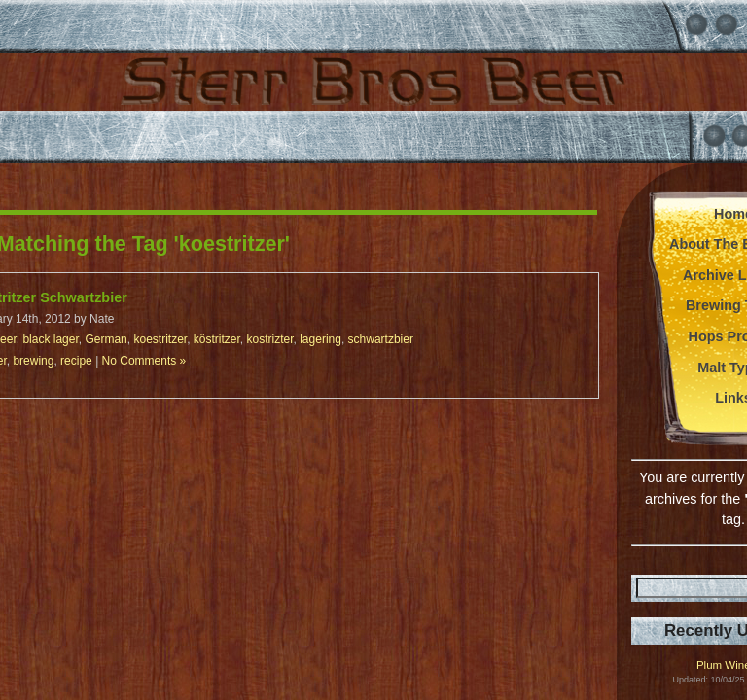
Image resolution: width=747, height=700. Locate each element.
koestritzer (160, 339)
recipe (76, 361)
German (106, 339)
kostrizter (270, 339)
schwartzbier (381, 339)
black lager (50, 339)
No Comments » (144, 361)
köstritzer (217, 339)
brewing (33, 361)
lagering (320, 339)
